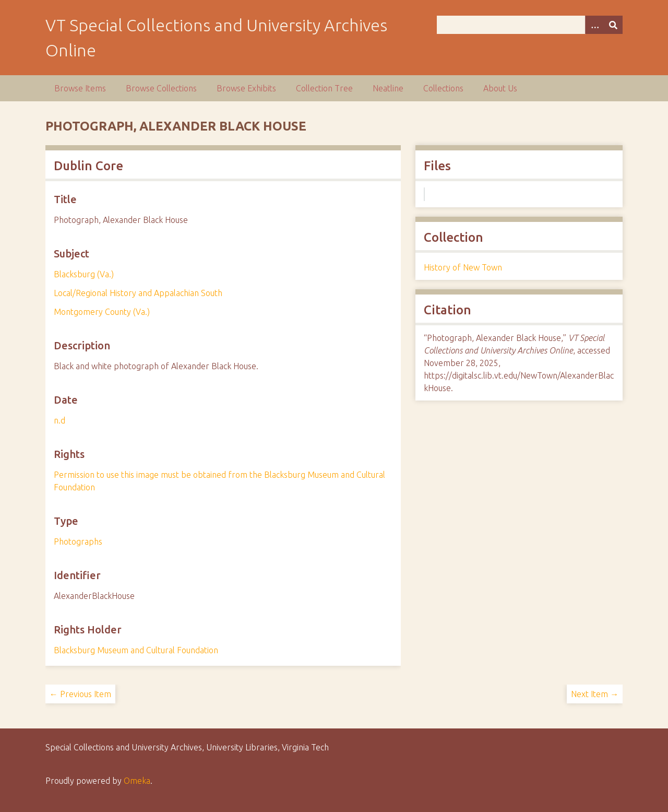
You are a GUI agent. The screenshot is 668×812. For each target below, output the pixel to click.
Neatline (388, 88)
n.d (59, 420)
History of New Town (463, 267)
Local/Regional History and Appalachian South (138, 293)
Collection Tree (324, 88)
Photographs (78, 542)
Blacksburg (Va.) (84, 274)
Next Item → (595, 694)
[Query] (530, 25)
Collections (443, 88)
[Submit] (613, 25)
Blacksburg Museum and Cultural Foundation (136, 650)
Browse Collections (161, 88)
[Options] (594, 25)
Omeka (137, 781)
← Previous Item (80, 694)
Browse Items (80, 88)
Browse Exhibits (246, 88)
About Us (500, 88)
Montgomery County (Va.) (102, 312)
